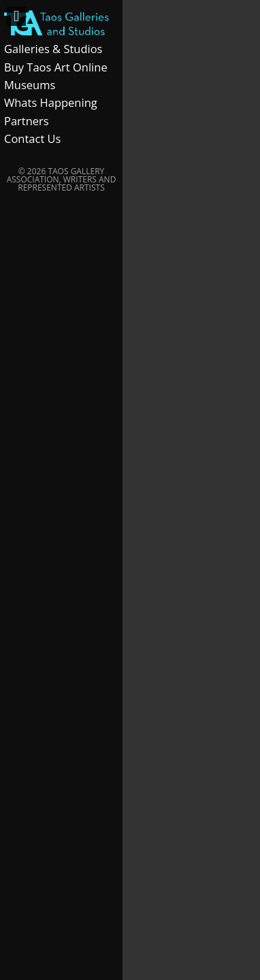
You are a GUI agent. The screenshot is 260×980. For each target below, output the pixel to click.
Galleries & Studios (53, 49)
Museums (30, 85)
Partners (27, 121)
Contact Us (32, 138)
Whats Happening (51, 102)
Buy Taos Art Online (56, 67)
